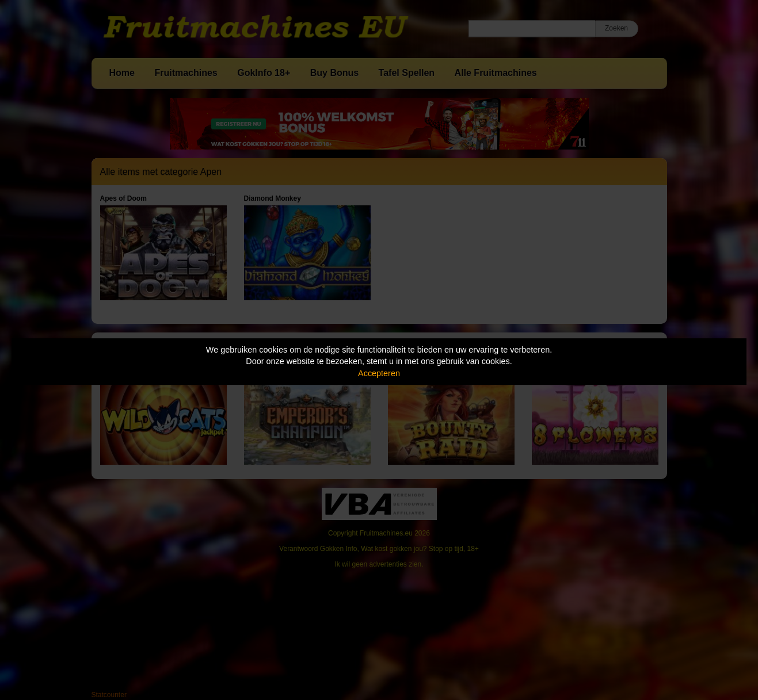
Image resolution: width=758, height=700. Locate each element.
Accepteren (379, 373)
